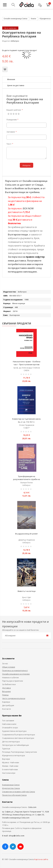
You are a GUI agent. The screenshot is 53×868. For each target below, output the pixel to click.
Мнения (11, 79)
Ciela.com (32, 807)
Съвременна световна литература (18, 738)
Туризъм (6, 749)
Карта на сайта (41, 859)
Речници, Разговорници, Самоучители (20, 752)
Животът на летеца (26, 591)
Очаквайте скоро (10, 728)
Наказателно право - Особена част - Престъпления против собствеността (27, 365)
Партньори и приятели (13, 681)
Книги (33, 19)
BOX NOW (28, 208)
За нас (5, 663)
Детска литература (11, 742)
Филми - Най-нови (10, 766)
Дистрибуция (8, 705)
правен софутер (35, 257)
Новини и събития (10, 677)
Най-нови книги (9, 724)
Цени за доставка (16, 85)
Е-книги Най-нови (10, 769)
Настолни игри (9, 773)
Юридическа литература (13, 755)
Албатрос (15, 41)
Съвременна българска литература (19, 735)
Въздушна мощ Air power (26, 534)
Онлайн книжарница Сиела (15, 19)
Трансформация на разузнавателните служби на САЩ (26, 479)
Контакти (6, 709)
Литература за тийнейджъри (15, 745)
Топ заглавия (8, 721)
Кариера (6, 702)
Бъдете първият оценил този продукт (20, 50)
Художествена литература (14, 731)
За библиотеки (9, 684)
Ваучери (6, 759)
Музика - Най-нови (11, 762)
